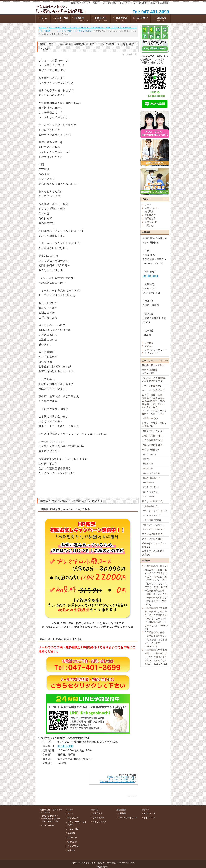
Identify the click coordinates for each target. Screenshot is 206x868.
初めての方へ (73, 818)
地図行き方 (150, 218)
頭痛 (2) (146, 459)
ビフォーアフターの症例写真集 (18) (154, 425)
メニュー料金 (151, 208)
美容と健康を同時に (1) (152, 520)
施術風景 (149, 211)
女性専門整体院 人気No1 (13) (154, 372)
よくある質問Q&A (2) (153, 440)
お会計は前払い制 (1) (153, 436)
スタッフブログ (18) (152, 539)
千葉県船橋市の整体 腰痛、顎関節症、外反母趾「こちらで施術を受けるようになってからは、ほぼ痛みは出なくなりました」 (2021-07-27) (156, 618)
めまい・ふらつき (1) (151, 473)
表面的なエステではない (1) (154, 525)
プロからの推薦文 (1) (153, 534)
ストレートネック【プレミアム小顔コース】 (117, 782)
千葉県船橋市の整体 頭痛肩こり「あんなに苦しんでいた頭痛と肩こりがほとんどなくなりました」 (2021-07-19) (156, 657)
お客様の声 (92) (150, 418)
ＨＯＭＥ (42, 27)
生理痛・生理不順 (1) (151, 478)
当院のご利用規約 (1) (153, 445)
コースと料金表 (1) (151, 386)
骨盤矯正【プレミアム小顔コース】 (121, 777)
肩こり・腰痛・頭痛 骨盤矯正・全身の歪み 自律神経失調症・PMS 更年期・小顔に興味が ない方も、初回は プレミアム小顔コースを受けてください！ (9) (155, 404)
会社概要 (149, 343)
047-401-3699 (65, 746)
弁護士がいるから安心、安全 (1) (154, 553)
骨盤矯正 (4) (148, 464)
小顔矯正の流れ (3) (151, 506)
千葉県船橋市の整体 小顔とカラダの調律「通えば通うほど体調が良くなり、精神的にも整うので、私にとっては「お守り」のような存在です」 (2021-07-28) (156, 577)
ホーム (148, 204)
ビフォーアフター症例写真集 (77, 823)
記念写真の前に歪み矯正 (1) (154, 529)
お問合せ (149, 225)
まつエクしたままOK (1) (153, 515)
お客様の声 (150, 215)
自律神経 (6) (148, 468)
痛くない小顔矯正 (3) (153, 501)
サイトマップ (151, 353)
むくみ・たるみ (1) (151, 492)
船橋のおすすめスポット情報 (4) (154, 545)
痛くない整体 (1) (150, 450)
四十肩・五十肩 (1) (151, 487)
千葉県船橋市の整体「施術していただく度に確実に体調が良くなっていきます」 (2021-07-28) (156, 598)
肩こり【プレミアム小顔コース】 (122, 779)
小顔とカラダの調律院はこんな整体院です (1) (154, 379)
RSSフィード (149, 813)
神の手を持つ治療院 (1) (154, 365)
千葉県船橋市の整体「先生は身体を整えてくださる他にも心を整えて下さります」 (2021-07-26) (156, 639)
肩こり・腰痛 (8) (150, 454)
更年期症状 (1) (149, 483)
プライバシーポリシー (156, 350)
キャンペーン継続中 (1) (154, 390)
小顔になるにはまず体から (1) (155, 511)
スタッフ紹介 (151, 222)
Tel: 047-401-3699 (151, 12)
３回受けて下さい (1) (153, 431)
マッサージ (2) (149, 496)
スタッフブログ (100, 822)
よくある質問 (99, 818)
